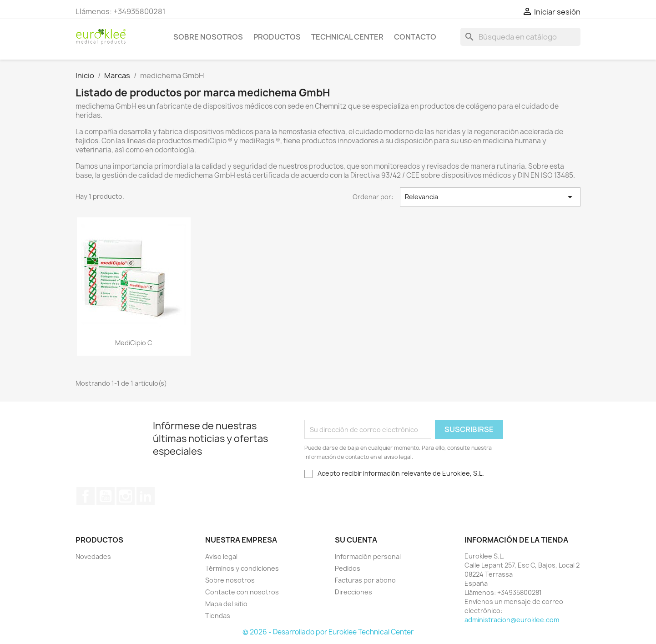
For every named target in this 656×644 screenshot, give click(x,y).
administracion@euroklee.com (512, 620)
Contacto (415, 37)
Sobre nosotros (208, 37)
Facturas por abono (365, 580)
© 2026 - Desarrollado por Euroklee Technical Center (328, 632)
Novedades (93, 556)
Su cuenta (356, 540)
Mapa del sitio (226, 604)
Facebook (86, 496)
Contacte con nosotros (242, 592)
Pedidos (348, 568)
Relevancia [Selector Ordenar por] (490, 197)
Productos (277, 37)
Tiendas (218, 616)
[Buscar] (520, 37)
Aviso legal (221, 556)
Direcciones (353, 592)
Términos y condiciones (242, 568)
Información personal (368, 556)
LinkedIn (146, 496)
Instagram (126, 496)
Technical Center (347, 37)
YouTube (106, 496)
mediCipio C (134, 343)
